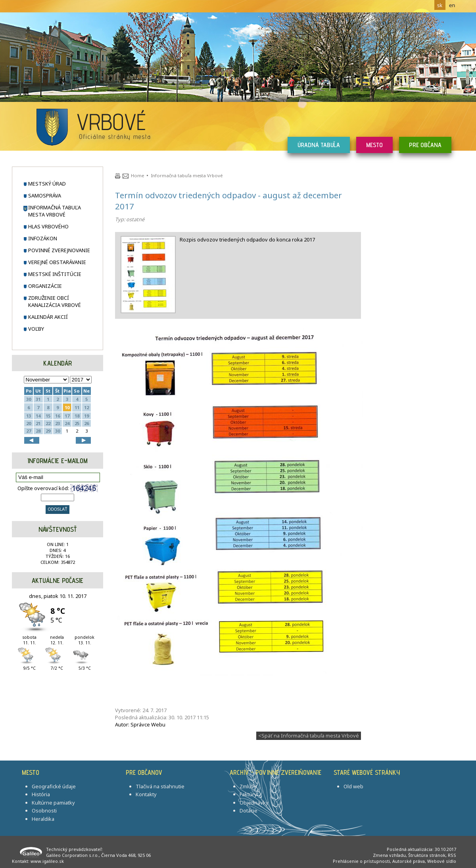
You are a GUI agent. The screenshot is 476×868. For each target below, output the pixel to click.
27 (29, 431)
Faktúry (248, 794)
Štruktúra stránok (427, 855)
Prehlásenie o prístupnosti (361, 861)
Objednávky (254, 803)
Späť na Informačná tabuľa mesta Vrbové (309, 736)
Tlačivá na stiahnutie (160, 786)
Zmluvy (248, 786)
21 (38, 423)
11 (77, 407)
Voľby (36, 329)
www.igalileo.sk (47, 861)
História (41, 794)
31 (38, 399)
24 (67, 423)
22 (48, 423)
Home (137, 175)
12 (86, 407)
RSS (452, 855)
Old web (353, 786)
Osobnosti (44, 811)
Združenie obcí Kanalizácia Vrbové (55, 301)
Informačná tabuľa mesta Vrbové (55, 211)
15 (48, 416)
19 (86, 416)
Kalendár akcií (48, 317)
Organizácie (45, 286)
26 (86, 423)
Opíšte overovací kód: (58, 488)
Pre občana (425, 145)
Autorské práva (409, 861)
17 (67, 416)
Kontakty (146, 794)
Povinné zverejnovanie (59, 250)
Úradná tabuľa (319, 145)
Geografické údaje (54, 786)
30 (29, 399)
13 (29, 416)
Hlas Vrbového (48, 226)
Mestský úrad (47, 184)
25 (77, 423)
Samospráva (45, 195)
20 (29, 423)
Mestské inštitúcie (55, 274)
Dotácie (249, 811)
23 (58, 423)
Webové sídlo (442, 861)
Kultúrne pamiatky (53, 803)
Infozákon (43, 238)
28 (38, 431)
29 (48, 431)
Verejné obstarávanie (57, 262)
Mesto (374, 145)
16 (58, 416)
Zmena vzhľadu (389, 855)
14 (38, 416)
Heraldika (43, 819)
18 (77, 416)
